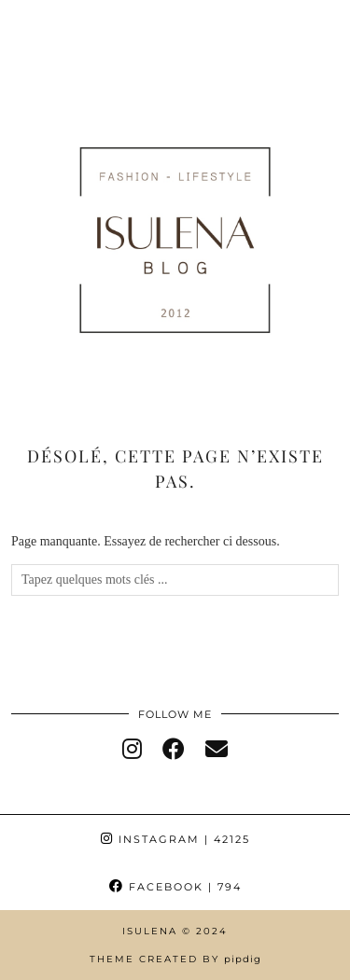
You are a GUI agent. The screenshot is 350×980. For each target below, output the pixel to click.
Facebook (175, 887)
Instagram (175, 839)
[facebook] (174, 750)
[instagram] (132, 750)
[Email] (217, 750)
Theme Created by (175, 959)
